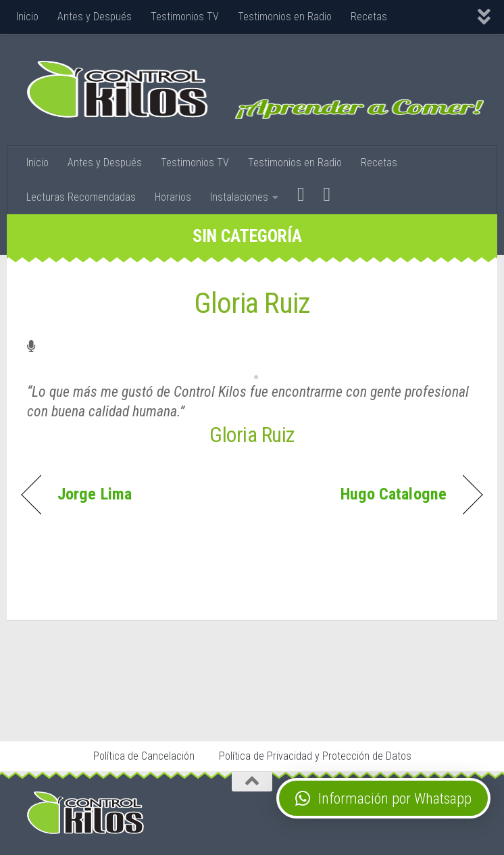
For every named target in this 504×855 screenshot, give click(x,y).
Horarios (173, 197)
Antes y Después (95, 17)
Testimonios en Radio (285, 17)
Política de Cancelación (144, 756)
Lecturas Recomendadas (81, 197)
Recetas (369, 17)
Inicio (27, 17)
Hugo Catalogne (394, 494)
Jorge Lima (95, 494)
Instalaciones (239, 197)
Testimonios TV (185, 17)
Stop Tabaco (141, 702)
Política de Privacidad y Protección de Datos (315, 756)
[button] (383, 798)
